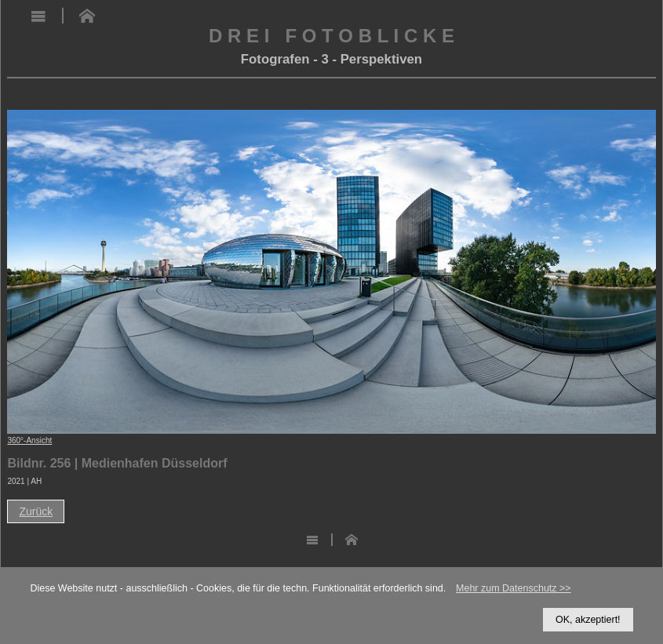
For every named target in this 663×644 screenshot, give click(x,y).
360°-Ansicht (29, 440)
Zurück (36, 511)
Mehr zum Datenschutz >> (514, 588)
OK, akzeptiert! (588, 620)
